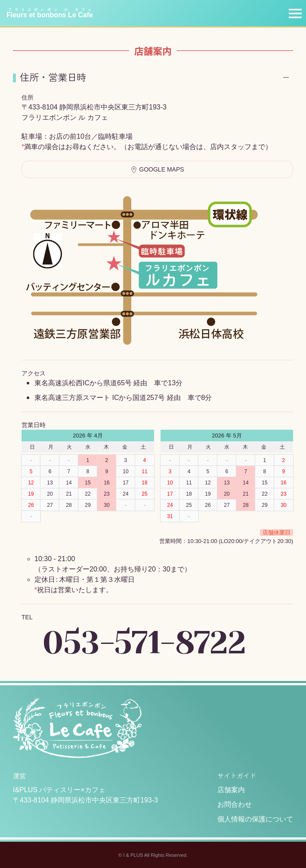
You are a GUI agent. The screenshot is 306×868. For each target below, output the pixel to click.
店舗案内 (231, 790)
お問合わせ (235, 804)
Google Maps (157, 170)
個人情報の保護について (255, 819)
